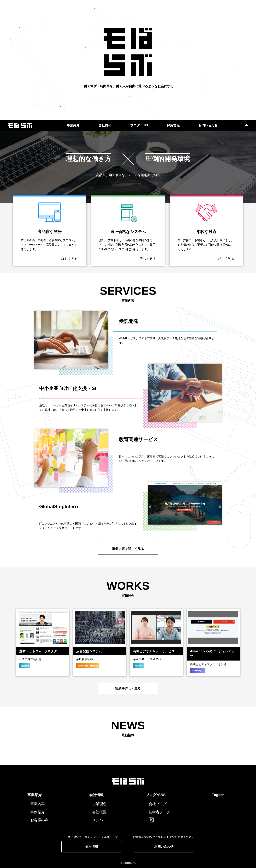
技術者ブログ (159, 812)
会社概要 (99, 812)
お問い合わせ (208, 125)
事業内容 (38, 804)
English (242, 125)
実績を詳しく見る (128, 688)
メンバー (99, 820)
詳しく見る (69, 259)
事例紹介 (38, 812)
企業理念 (99, 804)
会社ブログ (158, 804)
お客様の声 (39, 820)
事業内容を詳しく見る (128, 549)
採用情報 (173, 125)
